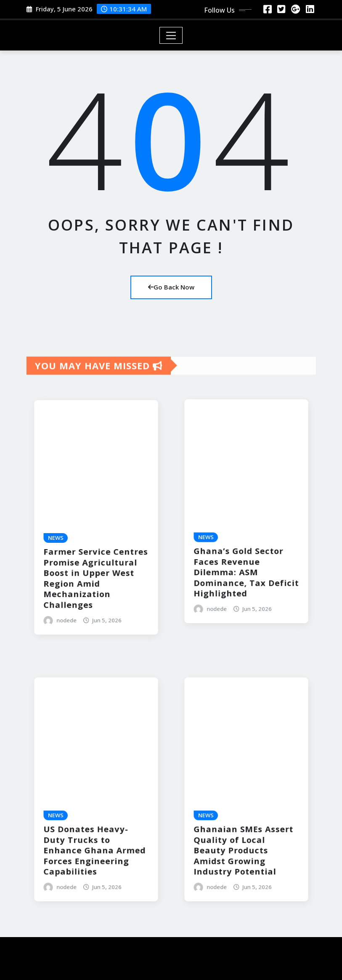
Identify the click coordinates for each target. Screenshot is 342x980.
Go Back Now (171, 287)
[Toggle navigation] (171, 35)
